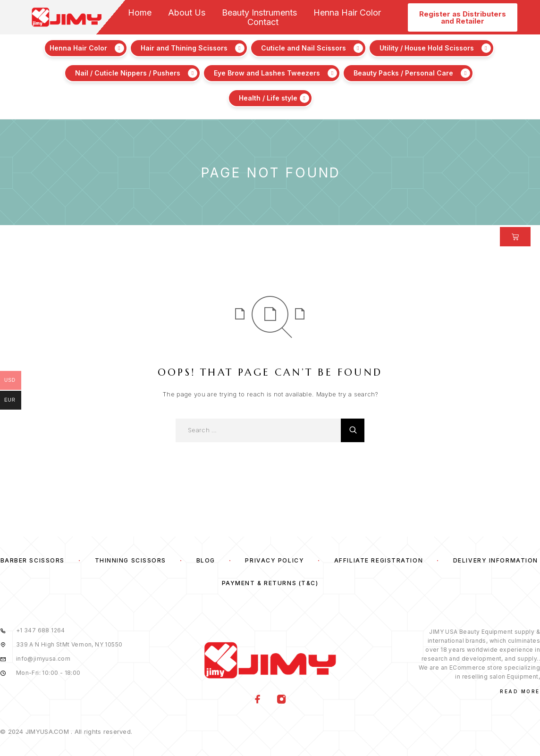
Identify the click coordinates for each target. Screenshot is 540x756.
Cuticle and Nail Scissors (304, 48)
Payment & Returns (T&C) (270, 583)
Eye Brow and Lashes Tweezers (267, 73)
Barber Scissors (33, 560)
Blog (206, 560)
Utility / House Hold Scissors (427, 48)
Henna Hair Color (347, 13)
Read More (520, 691)
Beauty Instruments (259, 13)
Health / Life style (268, 98)
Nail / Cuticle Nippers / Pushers (128, 73)
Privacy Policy (274, 560)
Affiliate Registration (379, 560)
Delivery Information (496, 560)
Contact (263, 22)
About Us (187, 13)
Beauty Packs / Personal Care (403, 73)
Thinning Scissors (131, 560)
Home (140, 13)
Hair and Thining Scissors (184, 48)
